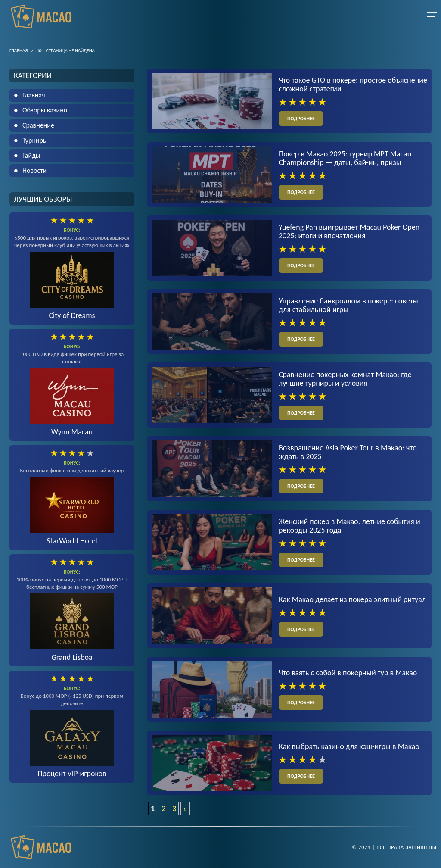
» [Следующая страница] (185, 809)
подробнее (301, 119)
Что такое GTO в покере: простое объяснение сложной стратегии (353, 84)
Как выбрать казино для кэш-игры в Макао (349, 746)
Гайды (31, 155)
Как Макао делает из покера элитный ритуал (352, 599)
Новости (34, 170)
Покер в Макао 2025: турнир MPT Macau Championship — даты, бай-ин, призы (345, 158)
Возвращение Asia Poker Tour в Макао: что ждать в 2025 (348, 452)
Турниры (35, 140)
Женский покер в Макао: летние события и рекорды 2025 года (349, 526)
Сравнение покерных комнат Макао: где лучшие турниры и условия (345, 379)
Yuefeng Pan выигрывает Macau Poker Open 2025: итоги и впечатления (349, 231)
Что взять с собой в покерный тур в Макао (348, 673)
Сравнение (38, 125)
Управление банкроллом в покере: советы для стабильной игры (348, 305)
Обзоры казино (45, 110)
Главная (34, 95)
